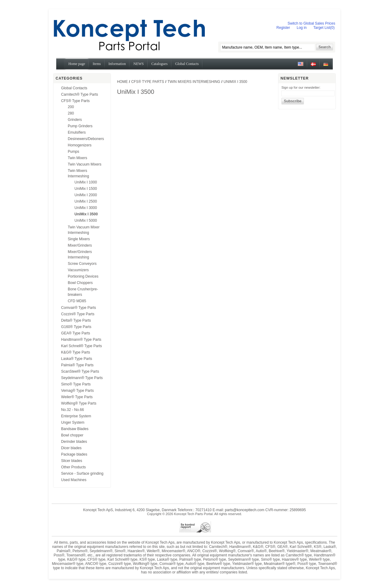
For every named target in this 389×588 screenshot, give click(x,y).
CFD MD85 (77, 301)
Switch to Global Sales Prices (311, 23)
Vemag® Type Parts (77, 391)
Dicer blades (71, 448)
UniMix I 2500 (86, 201)
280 (71, 113)
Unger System (73, 422)
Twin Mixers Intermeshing (194, 82)
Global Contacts (74, 88)
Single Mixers (79, 239)
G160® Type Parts (76, 327)
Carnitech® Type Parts (80, 94)
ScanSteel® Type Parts (80, 371)
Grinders (75, 120)
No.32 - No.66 (72, 410)
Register (283, 28)
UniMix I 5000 (86, 220)
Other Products (73, 467)
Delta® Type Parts (76, 320)
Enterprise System (76, 416)
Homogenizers (80, 145)
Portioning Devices (83, 276)
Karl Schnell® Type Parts (81, 346)
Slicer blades (72, 461)
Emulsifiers (77, 132)
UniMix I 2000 (86, 195)
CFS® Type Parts (75, 101)
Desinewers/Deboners (86, 139)
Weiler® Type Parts (77, 397)
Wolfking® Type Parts (79, 403)
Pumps (74, 152)
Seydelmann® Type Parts (82, 378)
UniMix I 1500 (86, 189)
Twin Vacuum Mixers (85, 164)
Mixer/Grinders (80, 245)
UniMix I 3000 (86, 208)
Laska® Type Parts (77, 359)
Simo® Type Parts (76, 384)
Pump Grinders (80, 126)
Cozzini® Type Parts (78, 314)
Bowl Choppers (80, 283)
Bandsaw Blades (75, 429)
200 (71, 107)
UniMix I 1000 (86, 182)
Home (122, 82)
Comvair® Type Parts (79, 308)
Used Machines (74, 480)
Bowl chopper (72, 435)
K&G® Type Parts (76, 352)
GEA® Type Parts (76, 333)
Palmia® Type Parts (77, 365)
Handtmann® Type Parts (81, 340)
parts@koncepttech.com (245, 510)
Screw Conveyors (82, 264)
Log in (302, 28)
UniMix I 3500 (86, 214)
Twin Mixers (77, 158)
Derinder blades (74, 442)
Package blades (74, 454)
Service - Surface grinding (82, 473)
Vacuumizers (78, 270)
